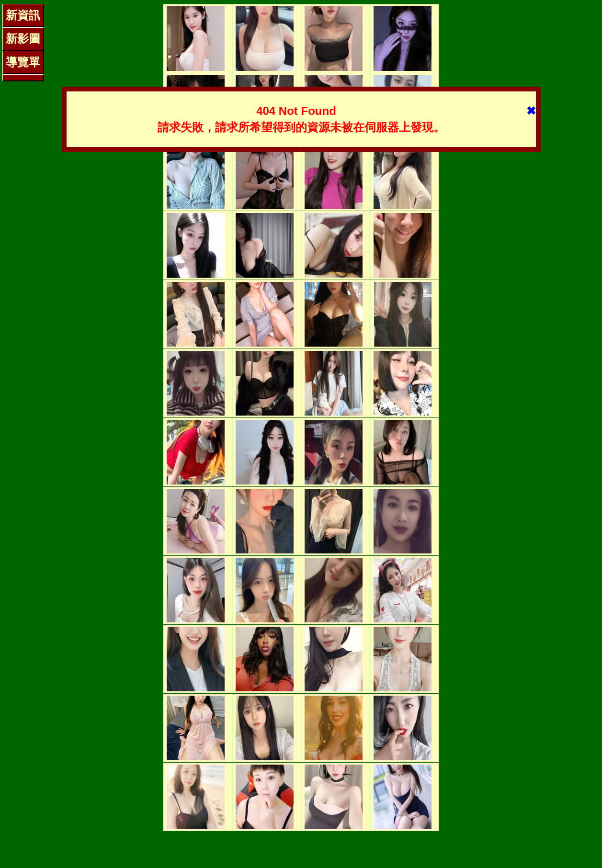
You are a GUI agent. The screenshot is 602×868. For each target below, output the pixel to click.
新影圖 (23, 39)
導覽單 (23, 62)
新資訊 (23, 15)
